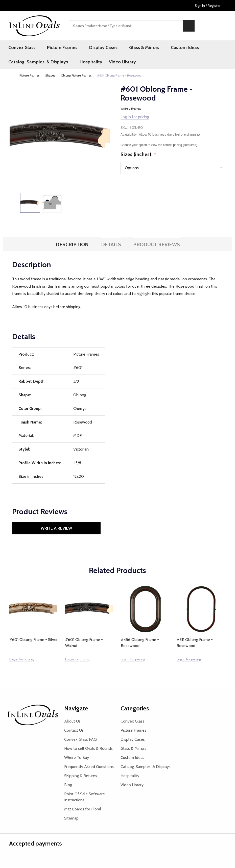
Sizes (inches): (138, 156)
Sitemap (71, 819)
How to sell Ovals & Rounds (88, 749)
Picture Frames (59, 48)
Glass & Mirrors (134, 48)
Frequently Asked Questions (89, 767)
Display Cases (97, 48)
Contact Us (74, 731)
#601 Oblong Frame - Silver (33, 641)
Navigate (76, 709)
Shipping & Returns (81, 776)
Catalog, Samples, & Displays (39, 63)
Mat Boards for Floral (83, 810)
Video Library (120, 63)
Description (72, 245)
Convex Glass (23, 48)
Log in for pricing (135, 118)
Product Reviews (157, 245)
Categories (135, 709)
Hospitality (88, 63)
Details (111, 245)
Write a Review (131, 109)
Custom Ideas (171, 48)
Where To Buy (77, 758)
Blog (68, 786)
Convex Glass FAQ (80, 740)
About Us (72, 722)
